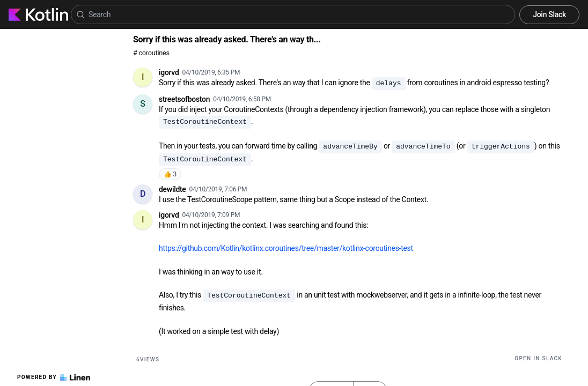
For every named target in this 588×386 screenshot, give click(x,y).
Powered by (54, 377)
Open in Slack (538, 358)
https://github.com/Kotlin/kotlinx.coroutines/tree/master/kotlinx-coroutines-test (286, 248)
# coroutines (151, 53)
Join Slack (549, 14)
